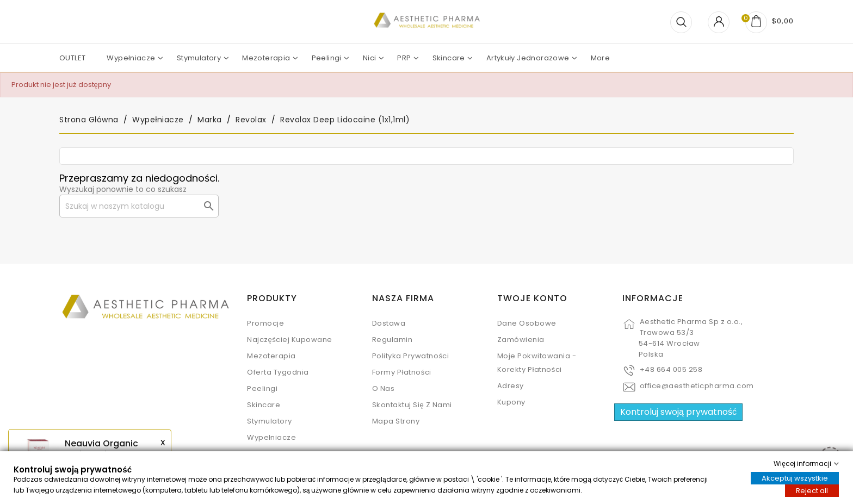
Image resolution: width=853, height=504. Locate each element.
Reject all (812, 491)
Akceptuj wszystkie (795, 478)
